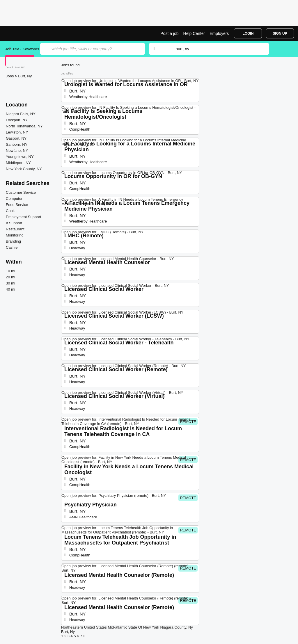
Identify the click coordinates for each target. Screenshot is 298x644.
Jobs (10, 76)
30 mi (10, 283)
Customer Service (21, 192)
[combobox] (217, 49)
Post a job (169, 33)
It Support (14, 223)
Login (248, 33)
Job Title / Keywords (22, 49)
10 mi (10, 271)
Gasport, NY (16, 138)
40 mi (10, 289)
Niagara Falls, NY (21, 114)
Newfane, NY (17, 151)
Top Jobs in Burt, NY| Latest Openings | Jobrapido (27, 33)
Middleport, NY (18, 163)
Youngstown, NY (20, 157)
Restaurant (15, 229)
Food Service (17, 205)
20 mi (10, 277)
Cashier (12, 247)
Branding (13, 241)
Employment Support (23, 217)
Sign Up (280, 33)
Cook (10, 211)
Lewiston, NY (17, 132)
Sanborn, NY (17, 144)
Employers (219, 33)
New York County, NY (24, 169)
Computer (14, 199)
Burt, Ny (25, 76)
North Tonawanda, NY (24, 126)
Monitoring (15, 235)
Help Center (194, 33)
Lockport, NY (17, 120)
